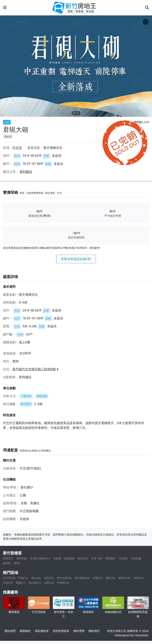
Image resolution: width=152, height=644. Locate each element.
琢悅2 (17, 563)
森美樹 (7, 563)
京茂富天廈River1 (40, 558)
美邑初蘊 (22, 558)
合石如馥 (136, 558)
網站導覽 (79, 631)
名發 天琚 (97, 558)
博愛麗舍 (110, 558)
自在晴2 (123, 558)
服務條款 (25, 631)
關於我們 (10, 631)
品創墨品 (69, 558)
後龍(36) (110, 578)
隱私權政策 (42, 631)
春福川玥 (83, 558)
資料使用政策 (61, 631)
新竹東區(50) (82, 578)
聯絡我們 (94, 631)
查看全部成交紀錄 (76, 259)
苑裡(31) (139, 578)
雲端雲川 (8, 558)
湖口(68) (36, 578)
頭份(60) (49, 578)
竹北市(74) (9, 578)
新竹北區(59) (64, 578)
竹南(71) (23, 578)
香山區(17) (35, 583)
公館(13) (49, 583)
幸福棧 (57, 558)
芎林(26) (8, 583)
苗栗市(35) (124, 578)
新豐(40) (98, 578)
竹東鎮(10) (63, 583)
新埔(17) (21, 583)
